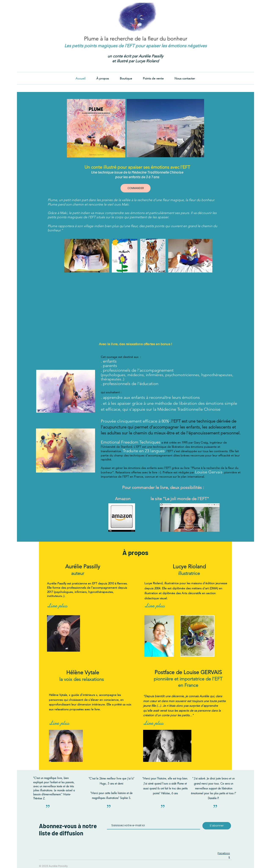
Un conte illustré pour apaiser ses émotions (137, 167)
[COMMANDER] (135, 188)
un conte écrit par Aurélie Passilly (135, 56)
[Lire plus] (57, 606)
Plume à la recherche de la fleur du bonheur (136, 39)
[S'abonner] (217, 826)
